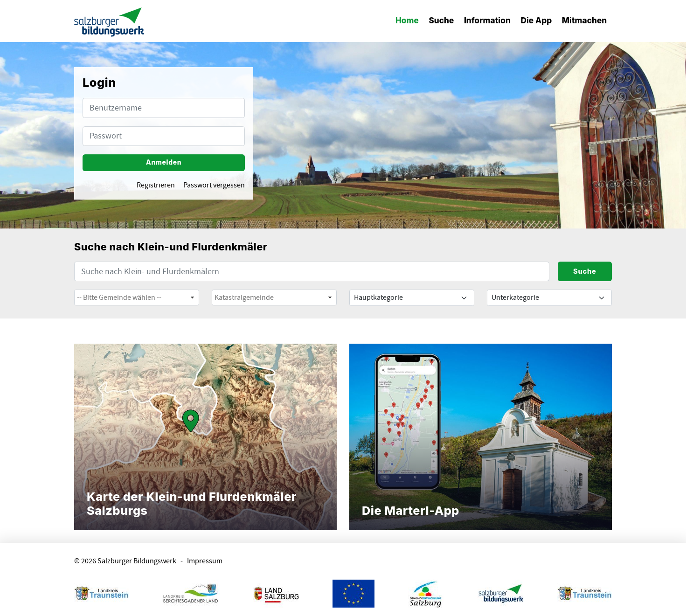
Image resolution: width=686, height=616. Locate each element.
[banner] (109, 21)
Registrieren (156, 185)
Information (487, 20)
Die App (536, 20)
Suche (441, 20)
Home (407, 20)
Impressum (205, 561)
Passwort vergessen (214, 185)
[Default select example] (412, 298)
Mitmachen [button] (584, 20)
